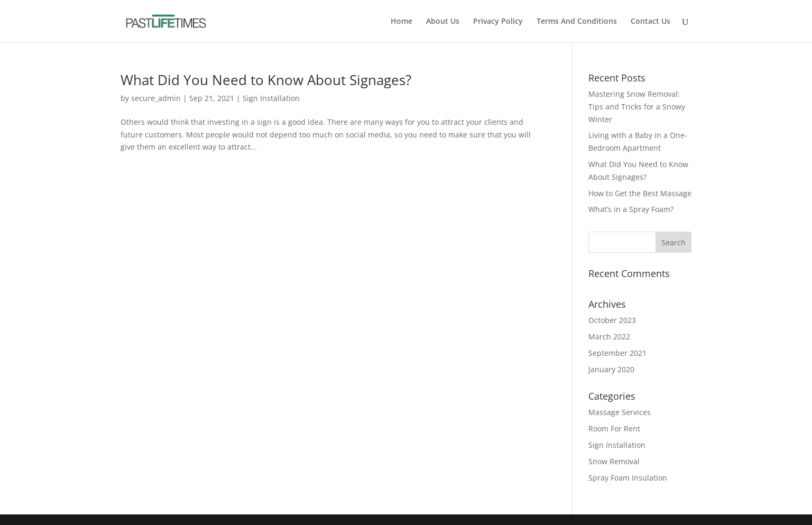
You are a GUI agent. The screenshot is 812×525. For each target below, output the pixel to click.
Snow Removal (614, 461)
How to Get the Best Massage (640, 193)
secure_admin (156, 98)
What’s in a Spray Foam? (632, 209)
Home (402, 22)
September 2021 (617, 353)
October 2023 (612, 320)
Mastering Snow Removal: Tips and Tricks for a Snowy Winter (637, 107)
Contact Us (650, 22)
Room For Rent (614, 429)
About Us (443, 22)
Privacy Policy (498, 22)
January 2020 (611, 369)
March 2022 (609, 337)
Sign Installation (271, 98)
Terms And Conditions (577, 22)
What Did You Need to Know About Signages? (266, 80)
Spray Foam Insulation (628, 478)
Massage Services (620, 412)
